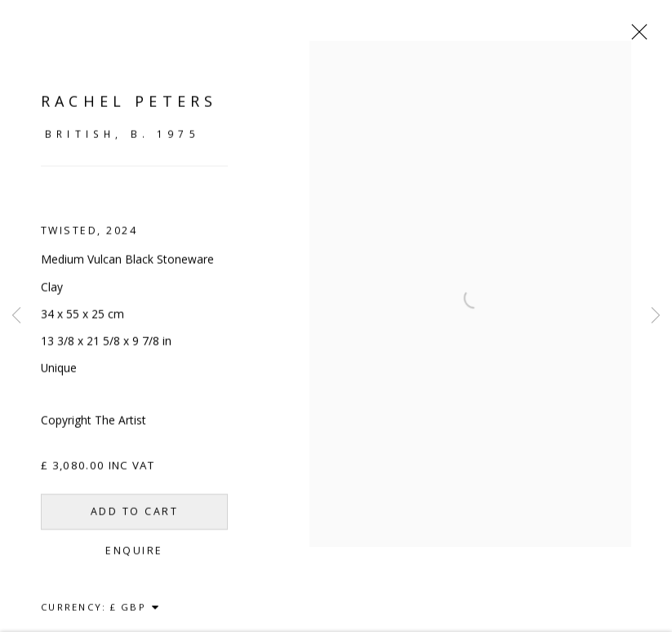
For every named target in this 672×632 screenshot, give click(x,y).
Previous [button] (16, 316)
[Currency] (135, 614)
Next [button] (656, 316)
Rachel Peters (129, 109)
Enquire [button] (134, 558)
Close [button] (635, 37)
